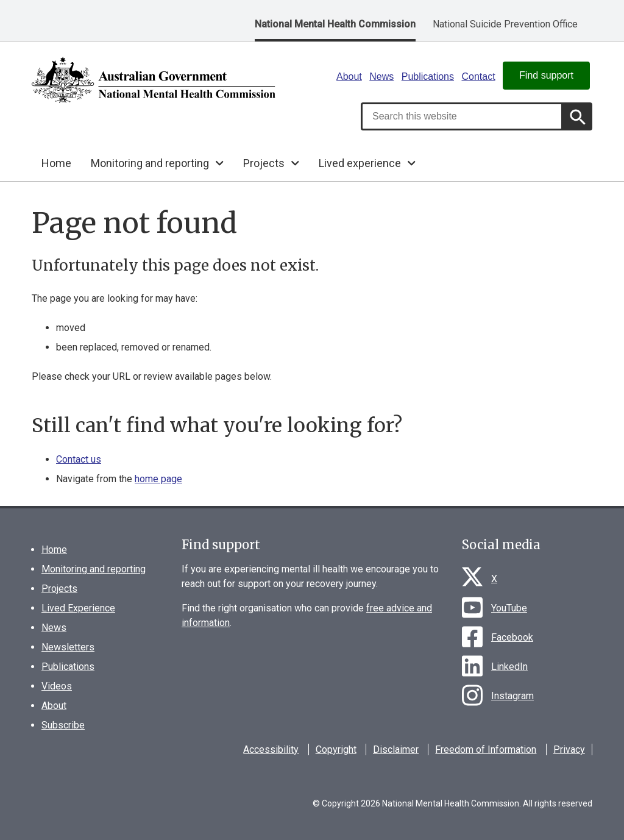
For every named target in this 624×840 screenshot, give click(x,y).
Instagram (512, 696)
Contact (478, 77)
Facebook (512, 637)
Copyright (336, 749)
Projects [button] (264, 163)
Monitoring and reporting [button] (150, 163)
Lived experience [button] (360, 163)
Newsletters (68, 647)
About (349, 77)
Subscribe (63, 725)
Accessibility (271, 749)
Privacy (569, 749)
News (381, 77)
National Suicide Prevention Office (505, 24)
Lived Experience (78, 608)
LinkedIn (509, 667)
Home (56, 163)
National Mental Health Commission (335, 24)
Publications (428, 77)
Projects (59, 589)
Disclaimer (396, 749)
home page (158, 479)
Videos (57, 686)
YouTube (509, 608)
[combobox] (462, 116)
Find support (546, 75)
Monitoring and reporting (94, 569)
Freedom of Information (486, 749)
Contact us (79, 459)
